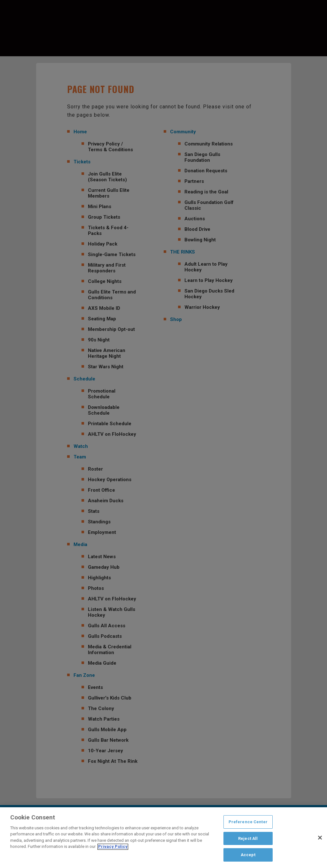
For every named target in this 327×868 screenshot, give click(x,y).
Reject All (248, 840)
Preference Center (248, 823)
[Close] (320, 839)
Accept (248, 857)
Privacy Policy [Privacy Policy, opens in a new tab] (113, 848)
